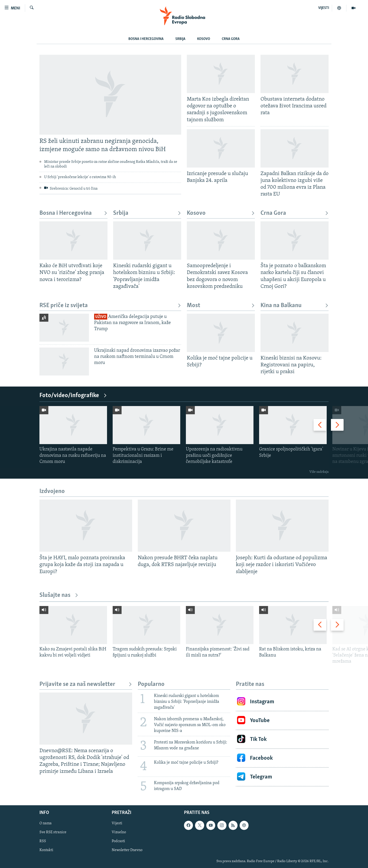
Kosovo (204, 39)
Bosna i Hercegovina (146, 39)
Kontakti (46, 850)
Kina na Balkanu (295, 306)
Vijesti (117, 823)
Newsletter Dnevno (127, 850)
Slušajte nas (59, 595)
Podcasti (118, 841)
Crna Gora (231, 39)
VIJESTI (324, 8)
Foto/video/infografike (73, 396)
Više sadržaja (319, 472)
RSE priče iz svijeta (110, 306)
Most (221, 306)
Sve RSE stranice (53, 832)
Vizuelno (119, 832)
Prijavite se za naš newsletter (86, 684)
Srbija (180, 39)
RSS (43, 841)
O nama (46, 823)
